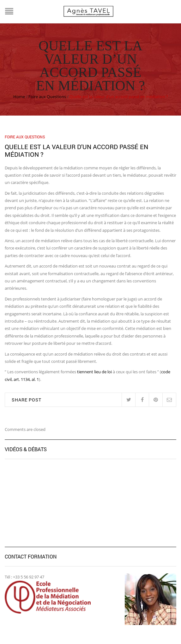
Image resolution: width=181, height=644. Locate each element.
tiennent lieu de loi (94, 372)
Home (19, 97)
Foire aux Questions (47, 97)
